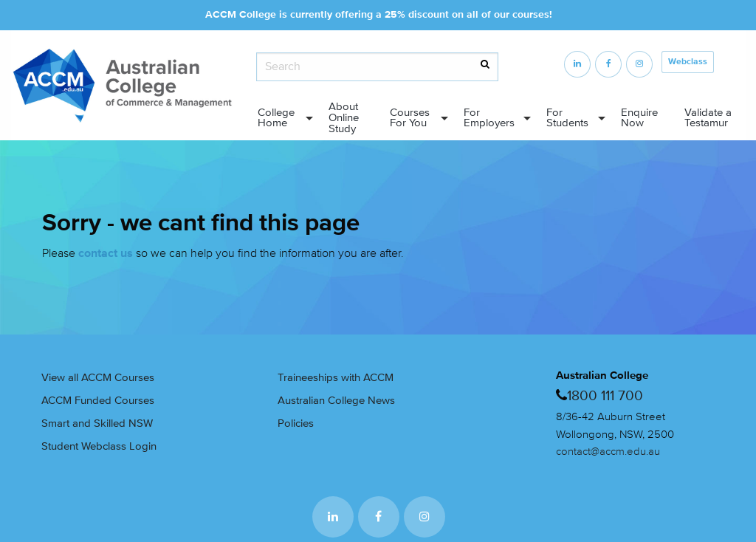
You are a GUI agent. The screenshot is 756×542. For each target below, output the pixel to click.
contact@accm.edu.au (608, 452)
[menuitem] (281, 119)
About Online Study (344, 118)
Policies (296, 423)
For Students (567, 118)
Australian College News (336, 401)
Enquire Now (639, 118)
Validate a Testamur (708, 118)
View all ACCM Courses (98, 378)
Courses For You (410, 118)
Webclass (688, 62)
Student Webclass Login (99, 446)
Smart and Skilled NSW (97, 423)
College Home (276, 118)
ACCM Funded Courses (98, 401)
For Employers (489, 118)
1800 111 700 (605, 396)
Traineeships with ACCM (336, 378)
